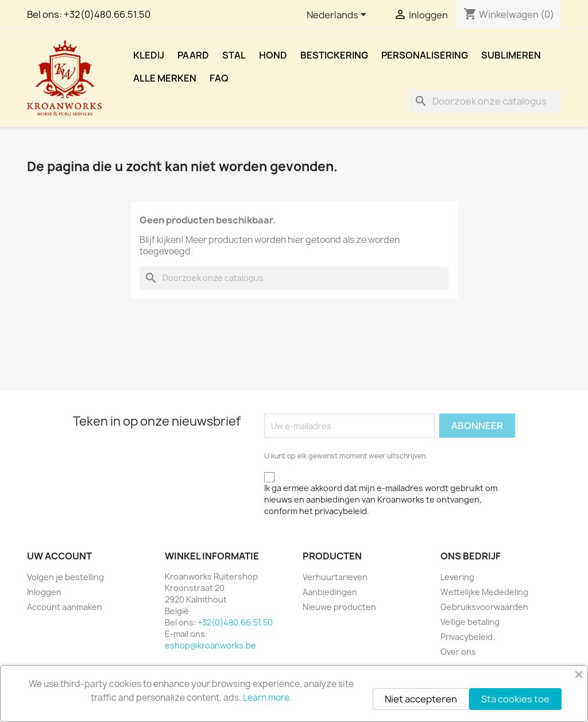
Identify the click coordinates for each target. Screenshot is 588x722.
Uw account (59, 556)
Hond (273, 55)
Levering (457, 577)
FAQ (219, 78)
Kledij (149, 55)
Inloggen (44, 592)
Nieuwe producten (339, 607)
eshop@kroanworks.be (210, 645)
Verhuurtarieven (335, 577)
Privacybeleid (467, 637)
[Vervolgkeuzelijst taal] (339, 16)
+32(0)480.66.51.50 (107, 14)
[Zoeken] (485, 101)
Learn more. (267, 698)
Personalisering (425, 55)
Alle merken (165, 78)
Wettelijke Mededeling (484, 592)
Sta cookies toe (515, 699)
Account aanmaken (65, 607)
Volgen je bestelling (65, 577)
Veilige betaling (470, 622)
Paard (193, 55)
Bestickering (334, 55)
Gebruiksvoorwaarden (484, 607)
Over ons (458, 652)
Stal (234, 55)
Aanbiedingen (330, 592)
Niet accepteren (421, 699)
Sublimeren (511, 55)
